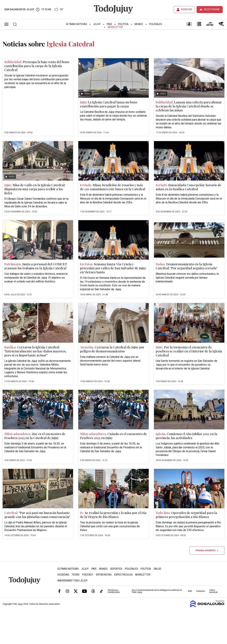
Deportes (116, 569)
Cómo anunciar (214, 591)
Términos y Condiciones (114, 591)
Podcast (88, 575)
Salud (157, 569)
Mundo (139, 24)
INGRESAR (187, 9)
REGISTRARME (212, 9)
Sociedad (63, 575)
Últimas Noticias (77, 24)
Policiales (156, 24)
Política (123, 24)
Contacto (201, 591)
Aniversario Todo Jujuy (73, 581)
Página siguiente (207, 551)
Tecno (76, 575)
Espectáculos (123, 575)
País (109, 24)
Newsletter (115, 27)
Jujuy (97, 24)
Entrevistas (104, 575)
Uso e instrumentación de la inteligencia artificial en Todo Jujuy (157, 591)
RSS (190, 591)
